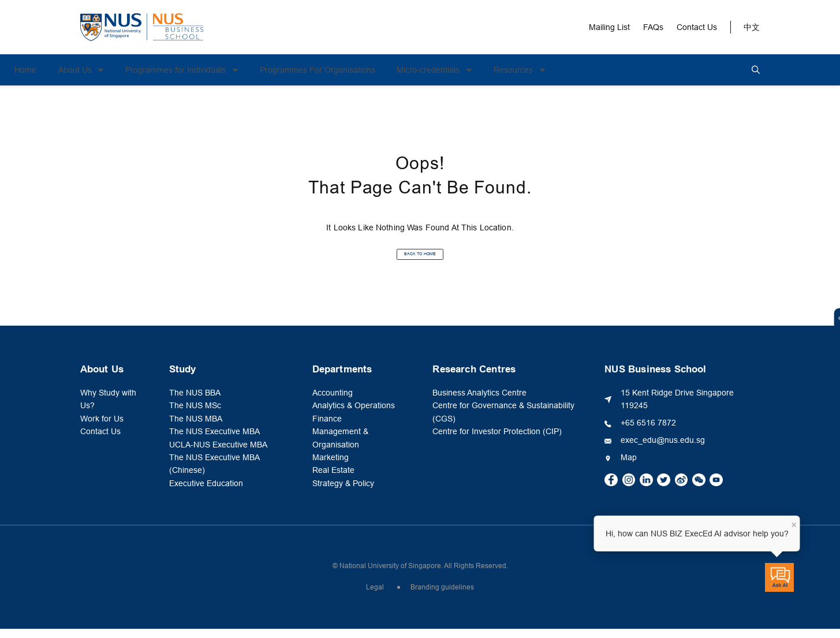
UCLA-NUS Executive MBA (218, 454)
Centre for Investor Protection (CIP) (497, 441)
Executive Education (206, 493)
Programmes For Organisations (383, 70)
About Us (142, 70)
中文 (752, 27)
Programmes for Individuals (242, 70)
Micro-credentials (495, 70)
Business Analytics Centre (479, 402)
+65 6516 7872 (648, 432)
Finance (327, 428)
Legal (375, 596)
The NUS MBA (196, 428)
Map (629, 467)
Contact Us (697, 27)
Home (91, 70)
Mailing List (609, 27)
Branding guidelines (442, 596)
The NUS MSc (195, 415)
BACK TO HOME (420, 258)
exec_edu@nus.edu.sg (663, 449)
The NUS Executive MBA (214, 441)
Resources (580, 70)
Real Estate (333, 479)
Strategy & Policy (343, 493)
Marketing (331, 467)
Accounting (333, 402)
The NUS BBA (195, 402)
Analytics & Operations (354, 415)
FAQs (653, 27)
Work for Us (102, 428)
